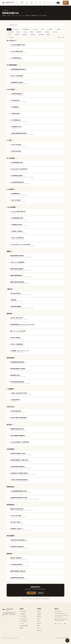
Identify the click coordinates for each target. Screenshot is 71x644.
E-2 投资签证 (58, 29)
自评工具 (41, 593)
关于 (44, 3)
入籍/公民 (25, 32)
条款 (38, 628)
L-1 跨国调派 (47, 32)
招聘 (38, 626)
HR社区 (32, 3)
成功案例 (22, 3)
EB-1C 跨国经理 (23, 621)
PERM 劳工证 (55, 32)
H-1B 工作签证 (35, 29)
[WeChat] (59, 624)
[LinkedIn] (56, 624)
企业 (17, 3)
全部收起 (63, 37)
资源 (27, 3)
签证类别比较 (33, 35)
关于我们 (39, 611)
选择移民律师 (39, 32)
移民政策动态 (25, 35)
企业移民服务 (17, 35)
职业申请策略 (41, 35)
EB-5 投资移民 (50, 29)
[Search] (49, 3)
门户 (61, 3)
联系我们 (39, 614)
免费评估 (66, 3)
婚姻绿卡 (19, 32)
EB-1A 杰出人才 (16, 29)
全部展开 (59, 37)
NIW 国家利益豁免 (26, 29)
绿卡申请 (10, 35)
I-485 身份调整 (11, 32)
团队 (36, 3)
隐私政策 (39, 630)
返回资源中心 (5, 10)
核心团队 (39, 623)
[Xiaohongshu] (62, 624)
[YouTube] (65, 624)
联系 (40, 3)
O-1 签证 (42, 29)
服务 (13, 3)
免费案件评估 (31, 593)
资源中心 (39, 621)
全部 (9, 29)
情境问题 (49, 35)
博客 (38, 619)
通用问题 (32, 32)
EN (55, 3)
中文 (58, 3)
